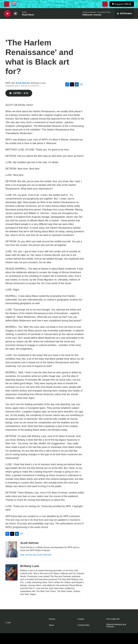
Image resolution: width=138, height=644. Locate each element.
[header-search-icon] (105, 4)
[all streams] (124, 14)
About (51, 625)
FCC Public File (113, 619)
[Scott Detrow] (11, 549)
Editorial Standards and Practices (116, 626)
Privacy (52, 619)
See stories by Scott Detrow (36, 555)
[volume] (15, 14)
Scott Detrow (23, 83)
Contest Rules (84, 625)
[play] (7, 14)
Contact (81, 619)
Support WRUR (123, 4)
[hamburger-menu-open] (7, 4)
